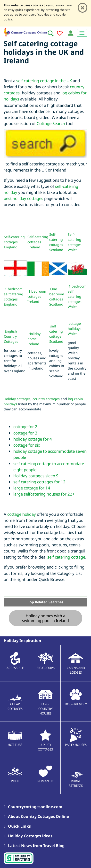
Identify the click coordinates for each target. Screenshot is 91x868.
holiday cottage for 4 (33, 439)
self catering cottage (66, 557)
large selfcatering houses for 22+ (44, 494)
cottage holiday (22, 514)
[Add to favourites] (60, 34)
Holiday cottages (17, 399)
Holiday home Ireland (34, 339)
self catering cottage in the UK (44, 81)
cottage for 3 (25, 433)
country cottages (46, 399)
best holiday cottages (23, 198)
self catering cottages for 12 (39, 482)
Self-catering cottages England (14, 242)
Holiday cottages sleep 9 (36, 476)
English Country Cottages (11, 336)
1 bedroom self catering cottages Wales (77, 296)
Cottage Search (51, 123)
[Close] (83, 8)
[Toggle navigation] (82, 33)
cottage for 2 (25, 427)
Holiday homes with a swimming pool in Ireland (45, 618)
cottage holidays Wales (74, 329)
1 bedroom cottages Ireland (37, 296)
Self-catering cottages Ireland (38, 242)
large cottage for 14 (32, 488)
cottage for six (27, 445)
